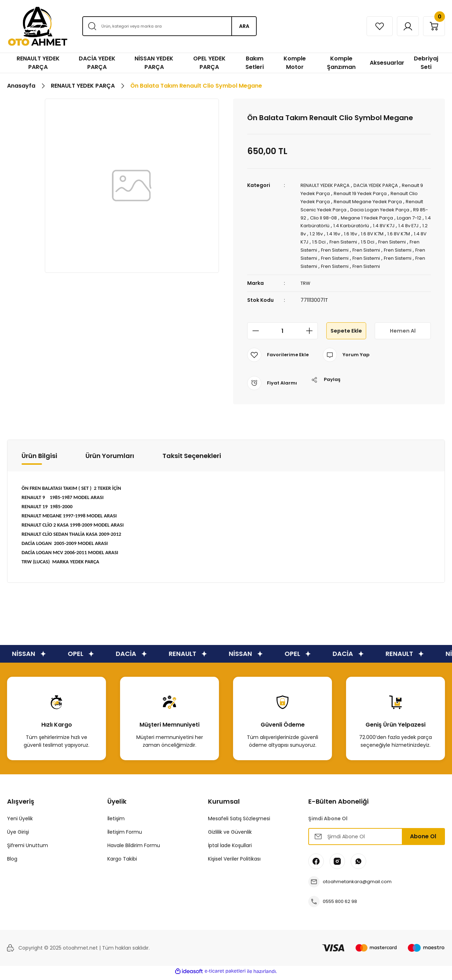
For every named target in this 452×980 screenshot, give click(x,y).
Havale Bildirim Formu (134, 849)
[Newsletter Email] (377, 840)
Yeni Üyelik (20, 822)
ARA (244, 26)
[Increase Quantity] (311, 335)
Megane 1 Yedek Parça (380, 216)
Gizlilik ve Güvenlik (230, 836)
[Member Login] (402, 26)
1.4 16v (369, 232)
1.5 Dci (364, 240)
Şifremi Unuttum (28, 849)
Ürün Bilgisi (39, 459)
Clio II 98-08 (334, 216)
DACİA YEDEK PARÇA (382, 185)
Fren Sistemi (390, 240)
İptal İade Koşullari (230, 849)
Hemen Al (403, 335)
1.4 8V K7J (410, 224)
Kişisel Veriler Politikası (234, 863)
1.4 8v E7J (312, 232)
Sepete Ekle (346, 335)
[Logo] (38, 26)
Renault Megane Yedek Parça (371, 201)
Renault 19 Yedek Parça (368, 193)
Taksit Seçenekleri (192, 459)
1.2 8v (334, 232)
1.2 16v (351, 232)
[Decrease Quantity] (254, 335)
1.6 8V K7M (412, 232)
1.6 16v (388, 232)
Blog (12, 863)
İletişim (116, 822)
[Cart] (432, 26)
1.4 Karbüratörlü (334, 224)
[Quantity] (282, 335)
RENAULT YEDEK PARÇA (327, 185)
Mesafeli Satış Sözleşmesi (239, 822)
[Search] (169, 26)
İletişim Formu (125, 836)
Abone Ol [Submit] (423, 840)
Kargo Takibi (122, 863)
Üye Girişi (18, 836)
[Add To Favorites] (279, 359)
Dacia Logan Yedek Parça (384, 209)
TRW (306, 287)
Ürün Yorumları (110, 459)
